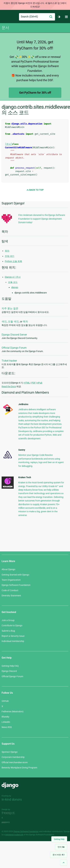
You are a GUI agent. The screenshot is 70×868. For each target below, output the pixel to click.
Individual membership (13, 641)
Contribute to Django (12, 625)
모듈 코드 (13, 282)
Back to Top (35, 190)
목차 (7, 251)
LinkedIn (6, 722)
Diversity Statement (11, 596)
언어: (61, 847)
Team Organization (11, 580)
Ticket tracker (9, 361)
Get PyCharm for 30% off (35, 93)
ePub (40, 383)
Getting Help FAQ (10, 666)
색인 (4, 322)
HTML (27, 383)
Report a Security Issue (13, 636)
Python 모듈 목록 (13, 261)
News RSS (7, 727)
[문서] (9, 144)
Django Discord (9, 671)
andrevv (9, 822)
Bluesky (5, 717)
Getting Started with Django (15, 575)
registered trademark (14, 835)
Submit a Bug (8, 631)
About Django (8, 569)
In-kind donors (12, 799)
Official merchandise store (15, 762)
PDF (34, 383)
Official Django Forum (14, 348)
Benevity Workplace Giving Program (19, 768)
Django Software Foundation (16, 585)
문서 (5, 28)
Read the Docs (9, 386)
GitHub (5, 701)
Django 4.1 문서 (13, 277)
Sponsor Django (10, 752)
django (15, 287)
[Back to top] (64, 863)
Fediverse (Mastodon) (13, 711)
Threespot (9, 813)
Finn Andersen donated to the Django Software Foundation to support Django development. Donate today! (42, 219)
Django (4, 17)
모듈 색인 (13, 322)
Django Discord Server (14, 335)
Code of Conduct (10, 590)
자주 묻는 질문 (10, 308)
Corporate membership (13, 757)
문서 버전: (59, 855)
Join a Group (8, 620)
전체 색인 (10, 256)
